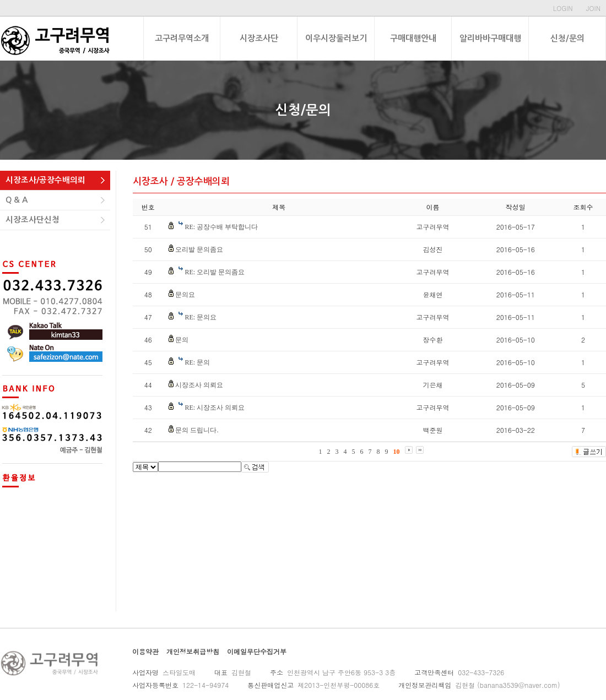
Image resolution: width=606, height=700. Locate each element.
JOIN (593, 8)
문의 (182, 340)
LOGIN (563, 8)
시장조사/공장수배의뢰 (45, 180)
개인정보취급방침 (193, 651)
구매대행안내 (413, 38)
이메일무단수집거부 (257, 651)
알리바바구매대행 (490, 38)
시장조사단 (259, 38)
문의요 (185, 295)
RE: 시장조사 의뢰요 (215, 408)
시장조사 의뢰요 (199, 385)
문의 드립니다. (197, 430)
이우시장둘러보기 (336, 38)
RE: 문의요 (201, 317)
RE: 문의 (197, 362)
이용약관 (145, 651)
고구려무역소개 (182, 38)
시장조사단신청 (33, 220)
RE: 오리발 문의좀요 (215, 272)
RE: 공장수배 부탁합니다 (221, 227)
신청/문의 (567, 38)
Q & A (17, 200)
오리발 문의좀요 (199, 249)
